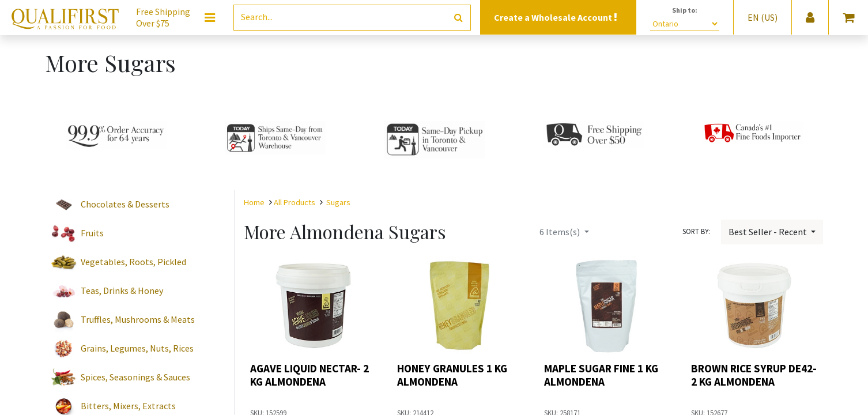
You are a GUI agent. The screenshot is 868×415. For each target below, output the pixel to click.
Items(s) (561, 232)
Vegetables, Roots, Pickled (133, 262)
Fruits (92, 233)
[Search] (458, 18)
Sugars (338, 202)
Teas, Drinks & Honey (122, 290)
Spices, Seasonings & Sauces (135, 377)
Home (254, 202)
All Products (295, 202)
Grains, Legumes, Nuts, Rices (137, 348)
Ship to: (685, 10)
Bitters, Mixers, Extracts (128, 406)
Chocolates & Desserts (125, 204)
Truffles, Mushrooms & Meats (138, 319)
